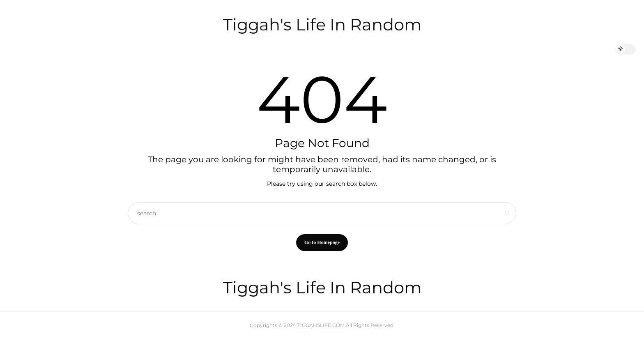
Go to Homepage (322, 242)
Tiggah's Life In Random (322, 24)
